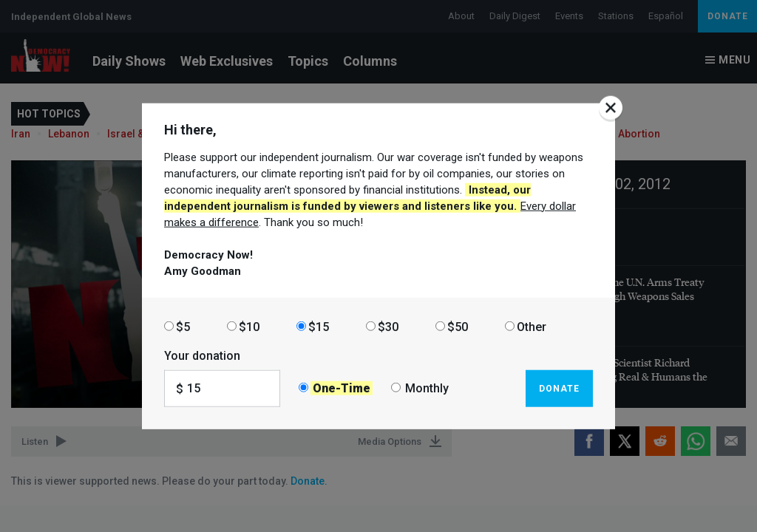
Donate (559, 388)
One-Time (342, 388)
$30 (388, 326)
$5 (183, 326)
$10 (249, 326)
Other (532, 326)
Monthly (427, 388)
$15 (319, 326)
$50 (458, 326)
